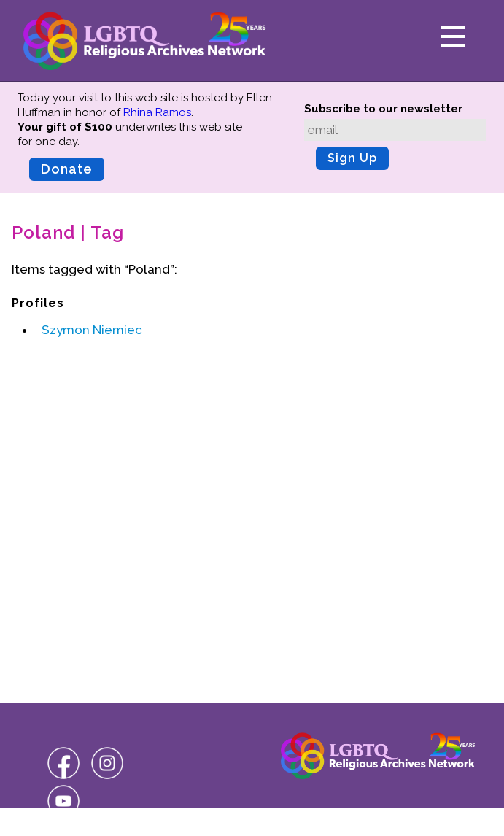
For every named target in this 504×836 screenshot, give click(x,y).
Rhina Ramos (157, 112)
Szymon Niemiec (92, 330)
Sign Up (352, 158)
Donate (67, 169)
